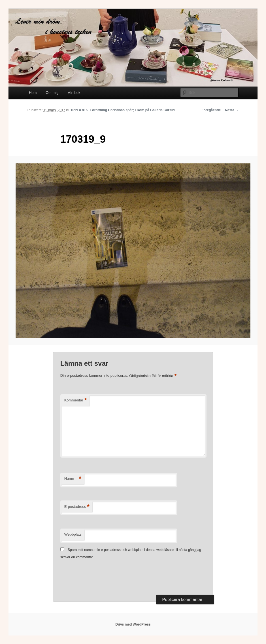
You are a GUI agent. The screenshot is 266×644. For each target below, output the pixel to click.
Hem (33, 93)
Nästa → (232, 110)
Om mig (52, 93)
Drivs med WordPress (133, 624)
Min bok (74, 93)
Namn (73, 479)
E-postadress (77, 507)
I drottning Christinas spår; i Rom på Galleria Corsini (133, 110)
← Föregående (209, 110)
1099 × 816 (79, 110)
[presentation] (103, 578)
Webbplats (73, 534)
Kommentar (76, 400)
